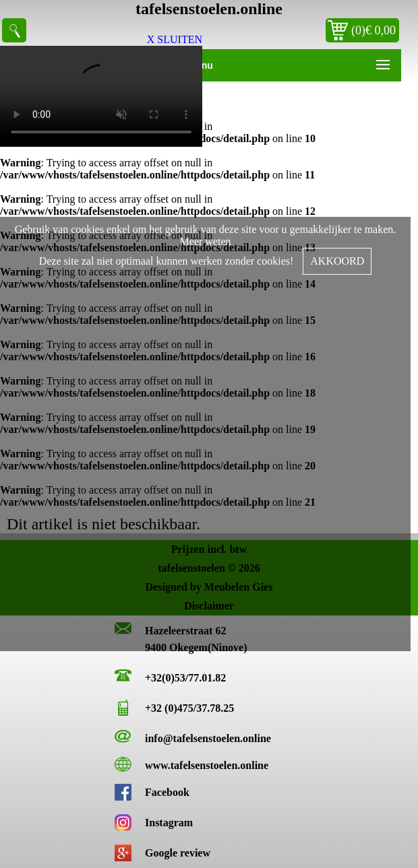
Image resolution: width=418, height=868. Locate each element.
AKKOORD (337, 261)
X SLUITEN (175, 39)
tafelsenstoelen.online (209, 9)
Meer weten (206, 241)
